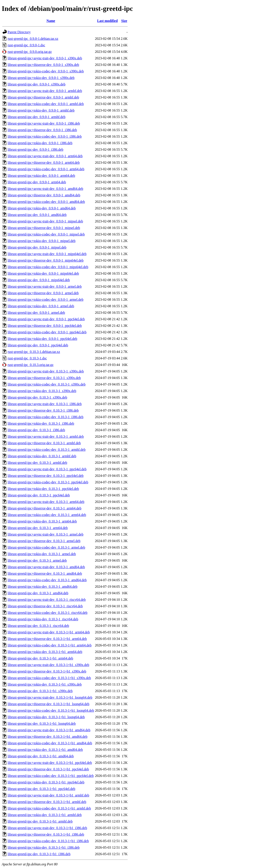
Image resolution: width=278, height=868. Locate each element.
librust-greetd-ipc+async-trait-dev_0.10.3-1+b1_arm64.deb (49, 632)
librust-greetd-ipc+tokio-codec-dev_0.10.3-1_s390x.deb (47, 384)
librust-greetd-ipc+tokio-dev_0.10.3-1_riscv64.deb (43, 619)
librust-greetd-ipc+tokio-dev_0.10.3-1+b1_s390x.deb (45, 684)
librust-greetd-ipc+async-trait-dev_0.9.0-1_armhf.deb (45, 91)
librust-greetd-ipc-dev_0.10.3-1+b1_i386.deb (39, 854)
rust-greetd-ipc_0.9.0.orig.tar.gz (30, 52)
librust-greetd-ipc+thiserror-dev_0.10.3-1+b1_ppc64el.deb (48, 769)
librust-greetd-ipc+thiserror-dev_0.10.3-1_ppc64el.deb (46, 476)
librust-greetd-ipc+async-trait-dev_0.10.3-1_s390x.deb (46, 371)
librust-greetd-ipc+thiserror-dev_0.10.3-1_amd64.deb (45, 573)
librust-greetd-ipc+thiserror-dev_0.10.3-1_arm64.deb (45, 508)
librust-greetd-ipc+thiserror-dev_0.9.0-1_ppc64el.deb (45, 326)
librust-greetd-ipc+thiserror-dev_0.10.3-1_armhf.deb (44, 443)
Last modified (107, 21)
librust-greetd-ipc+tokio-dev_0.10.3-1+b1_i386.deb (44, 847)
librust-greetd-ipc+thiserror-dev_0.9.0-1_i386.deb (42, 130)
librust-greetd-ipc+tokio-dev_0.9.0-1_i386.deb (40, 143)
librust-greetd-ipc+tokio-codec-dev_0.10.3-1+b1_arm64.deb (50, 645)
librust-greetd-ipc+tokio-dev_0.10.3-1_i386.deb (41, 423)
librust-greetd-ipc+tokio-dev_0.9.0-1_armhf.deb (41, 110)
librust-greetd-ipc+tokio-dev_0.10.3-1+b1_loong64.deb (46, 717)
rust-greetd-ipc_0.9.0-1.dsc (26, 45)
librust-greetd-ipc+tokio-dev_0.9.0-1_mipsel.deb (42, 241)
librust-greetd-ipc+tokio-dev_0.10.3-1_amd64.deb (42, 587)
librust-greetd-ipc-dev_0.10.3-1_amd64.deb (38, 593)
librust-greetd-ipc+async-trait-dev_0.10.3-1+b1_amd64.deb (49, 730)
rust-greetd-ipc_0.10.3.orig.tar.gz (31, 365)
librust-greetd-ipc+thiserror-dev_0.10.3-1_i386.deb (43, 410)
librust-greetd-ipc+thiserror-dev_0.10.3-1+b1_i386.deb (46, 834)
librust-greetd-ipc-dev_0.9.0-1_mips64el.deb (39, 280)
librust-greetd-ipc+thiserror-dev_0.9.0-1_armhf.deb (43, 97)
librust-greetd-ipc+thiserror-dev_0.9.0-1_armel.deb (43, 293)
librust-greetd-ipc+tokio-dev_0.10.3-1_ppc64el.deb (43, 489)
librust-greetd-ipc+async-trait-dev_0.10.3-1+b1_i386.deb (47, 828)
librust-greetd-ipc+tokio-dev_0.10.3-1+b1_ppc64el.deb (46, 782)
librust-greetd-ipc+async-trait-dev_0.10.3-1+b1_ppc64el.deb (50, 763)
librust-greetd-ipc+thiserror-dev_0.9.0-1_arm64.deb (44, 163)
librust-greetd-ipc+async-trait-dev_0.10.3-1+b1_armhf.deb (48, 795)
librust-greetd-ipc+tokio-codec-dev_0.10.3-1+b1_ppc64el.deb (51, 776)
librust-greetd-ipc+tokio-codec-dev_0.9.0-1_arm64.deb (46, 169)
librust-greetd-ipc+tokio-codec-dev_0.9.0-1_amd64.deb (46, 202)
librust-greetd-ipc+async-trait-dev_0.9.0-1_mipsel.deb (45, 221)
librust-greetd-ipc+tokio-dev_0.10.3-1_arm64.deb (42, 521)
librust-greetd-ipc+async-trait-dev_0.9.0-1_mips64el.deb (47, 254)
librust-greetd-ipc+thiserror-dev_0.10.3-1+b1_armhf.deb (47, 802)
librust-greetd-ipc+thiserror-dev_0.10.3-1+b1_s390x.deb (47, 671)
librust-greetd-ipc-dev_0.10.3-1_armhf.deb (37, 463)
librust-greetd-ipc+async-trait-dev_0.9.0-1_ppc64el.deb (46, 319)
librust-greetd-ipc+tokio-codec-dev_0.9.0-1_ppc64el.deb (47, 332)
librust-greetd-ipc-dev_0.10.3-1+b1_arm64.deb (40, 658)
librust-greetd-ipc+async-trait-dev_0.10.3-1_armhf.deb (46, 437)
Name (51, 21)
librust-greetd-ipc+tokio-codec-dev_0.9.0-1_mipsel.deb (46, 234)
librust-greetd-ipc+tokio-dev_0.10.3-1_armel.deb (42, 554)
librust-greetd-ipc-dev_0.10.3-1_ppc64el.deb (39, 495)
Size (124, 21)
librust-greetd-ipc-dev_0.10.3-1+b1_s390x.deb (40, 691)
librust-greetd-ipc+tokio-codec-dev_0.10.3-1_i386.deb (46, 417)
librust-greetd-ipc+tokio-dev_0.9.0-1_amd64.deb (42, 208)
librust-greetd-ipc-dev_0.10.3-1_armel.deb (37, 560)
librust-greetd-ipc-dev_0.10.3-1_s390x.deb (37, 397)
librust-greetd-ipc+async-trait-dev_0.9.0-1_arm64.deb (45, 156)
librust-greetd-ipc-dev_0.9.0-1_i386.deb (35, 149)
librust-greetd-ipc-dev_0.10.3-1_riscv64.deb (38, 626)
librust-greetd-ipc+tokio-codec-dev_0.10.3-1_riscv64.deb (48, 613)
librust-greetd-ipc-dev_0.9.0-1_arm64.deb (37, 182)
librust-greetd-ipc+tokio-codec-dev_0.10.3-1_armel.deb (46, 547)
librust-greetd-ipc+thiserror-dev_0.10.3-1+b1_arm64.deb (47, 639)
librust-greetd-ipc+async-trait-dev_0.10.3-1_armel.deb (46, 534)
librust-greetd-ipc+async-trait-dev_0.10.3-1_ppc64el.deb (47, 469)
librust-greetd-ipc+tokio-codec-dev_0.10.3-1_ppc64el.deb (48, 482)
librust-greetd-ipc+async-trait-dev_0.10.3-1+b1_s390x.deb (48, 665)
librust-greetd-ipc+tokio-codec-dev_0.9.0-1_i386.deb (45, 136)
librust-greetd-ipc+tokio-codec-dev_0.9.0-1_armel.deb (46, 300)
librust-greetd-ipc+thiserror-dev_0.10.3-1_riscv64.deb (45, 606)
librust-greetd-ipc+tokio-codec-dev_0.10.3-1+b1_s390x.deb (49, 678)
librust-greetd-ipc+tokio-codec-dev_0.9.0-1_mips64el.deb (48, 267)
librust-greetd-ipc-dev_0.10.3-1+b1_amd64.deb (41, 756)
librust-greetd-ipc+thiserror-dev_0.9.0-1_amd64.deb (44, 195)
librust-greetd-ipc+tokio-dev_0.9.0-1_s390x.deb (41, 78)
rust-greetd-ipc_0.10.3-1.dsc (27, 358)
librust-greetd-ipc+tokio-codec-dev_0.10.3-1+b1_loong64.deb (51, 710)
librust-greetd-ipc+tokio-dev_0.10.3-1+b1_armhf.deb (45, 815)
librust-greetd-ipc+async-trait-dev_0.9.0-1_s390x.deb (45, 58)
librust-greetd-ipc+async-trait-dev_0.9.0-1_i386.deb (44, 123)
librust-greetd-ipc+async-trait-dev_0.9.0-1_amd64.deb (45, 189)
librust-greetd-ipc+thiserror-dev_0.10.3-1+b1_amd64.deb (47, 737)
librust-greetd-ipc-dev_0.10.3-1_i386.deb (36, 430)
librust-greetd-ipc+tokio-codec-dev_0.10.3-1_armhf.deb (47, 450)
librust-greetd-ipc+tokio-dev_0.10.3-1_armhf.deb (42, 456)
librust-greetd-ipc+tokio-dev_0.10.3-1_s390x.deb (42, 391)
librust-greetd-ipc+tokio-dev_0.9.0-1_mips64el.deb (43, 273)
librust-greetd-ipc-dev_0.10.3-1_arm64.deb (38, 528)
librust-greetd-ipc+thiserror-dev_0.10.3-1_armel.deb (44, 541)
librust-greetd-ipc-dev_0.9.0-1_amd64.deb (37, 215)
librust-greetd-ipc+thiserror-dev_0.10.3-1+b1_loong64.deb (48, 704)
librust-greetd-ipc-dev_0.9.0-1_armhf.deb (36, 117)
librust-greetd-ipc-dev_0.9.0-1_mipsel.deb (37, 247)
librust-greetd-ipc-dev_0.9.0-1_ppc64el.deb (38, 345)
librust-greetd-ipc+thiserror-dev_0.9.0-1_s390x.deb (43, 65)
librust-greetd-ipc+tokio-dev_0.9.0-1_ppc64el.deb (42, 339)
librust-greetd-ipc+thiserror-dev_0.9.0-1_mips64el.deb (46, 260)
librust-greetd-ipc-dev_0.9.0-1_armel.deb (36, 313)
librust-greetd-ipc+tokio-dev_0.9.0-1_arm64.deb (41, 176)
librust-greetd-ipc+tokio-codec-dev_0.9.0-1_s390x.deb (46, 71)
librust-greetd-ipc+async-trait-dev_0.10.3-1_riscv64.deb (47, 600)
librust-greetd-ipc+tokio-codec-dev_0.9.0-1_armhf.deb (46, 104)
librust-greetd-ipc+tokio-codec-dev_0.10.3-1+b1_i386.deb (48, 841)
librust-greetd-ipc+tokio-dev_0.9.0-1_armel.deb (41, 306)
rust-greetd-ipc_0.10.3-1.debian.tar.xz (34, 352)
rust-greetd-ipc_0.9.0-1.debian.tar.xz (33, 39)
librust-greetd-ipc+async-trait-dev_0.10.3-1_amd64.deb (46, 567)
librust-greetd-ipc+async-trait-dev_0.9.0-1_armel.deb (45, 286)
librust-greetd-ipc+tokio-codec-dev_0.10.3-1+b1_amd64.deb (50, 743)
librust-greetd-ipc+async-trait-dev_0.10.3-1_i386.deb (45, 404)
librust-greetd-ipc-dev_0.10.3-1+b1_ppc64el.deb (41, 789)
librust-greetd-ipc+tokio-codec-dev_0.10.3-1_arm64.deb (47, 515)
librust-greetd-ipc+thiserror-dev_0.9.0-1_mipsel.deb (44, 228)
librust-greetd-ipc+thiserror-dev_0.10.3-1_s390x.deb (44, 378)
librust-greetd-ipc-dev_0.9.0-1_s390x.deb (36, 84)
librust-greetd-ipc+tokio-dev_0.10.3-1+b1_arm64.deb (45, 652)
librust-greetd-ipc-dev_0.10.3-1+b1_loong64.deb (42, 724)
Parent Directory (19, 32)
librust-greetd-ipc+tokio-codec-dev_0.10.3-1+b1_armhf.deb (49, 808)
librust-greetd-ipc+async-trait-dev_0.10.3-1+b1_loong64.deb (50, 697)
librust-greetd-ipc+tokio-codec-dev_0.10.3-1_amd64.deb (47, 580)
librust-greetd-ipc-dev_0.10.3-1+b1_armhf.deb (40, 821)
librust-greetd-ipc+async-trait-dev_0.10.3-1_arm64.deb (46, 502)
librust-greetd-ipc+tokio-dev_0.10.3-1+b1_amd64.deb (45, 750)
